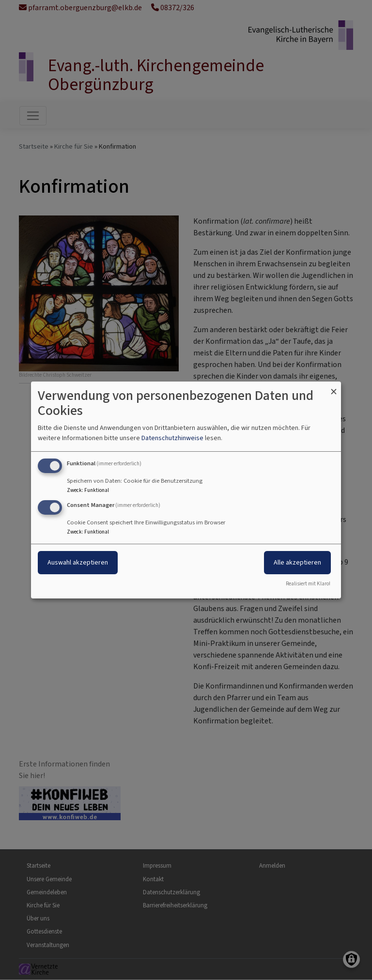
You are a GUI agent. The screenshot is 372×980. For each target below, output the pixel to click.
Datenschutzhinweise (172, 438)
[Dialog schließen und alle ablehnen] (334, 388)
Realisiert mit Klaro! (308, 584)
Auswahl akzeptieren (78, 562)
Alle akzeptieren (297, 562)
